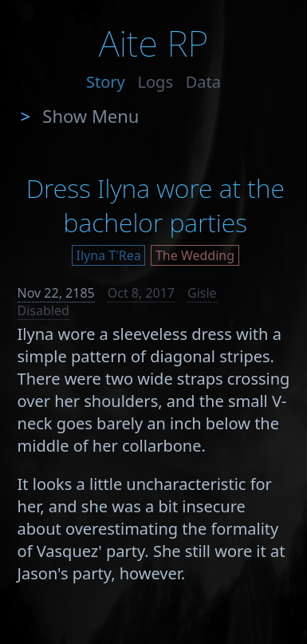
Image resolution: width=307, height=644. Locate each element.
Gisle (202, 293)
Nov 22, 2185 (56, 293)
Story (106, 82)
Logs (155, 82)
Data (203, 82)
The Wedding (195, 255)
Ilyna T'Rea (109, 255)
